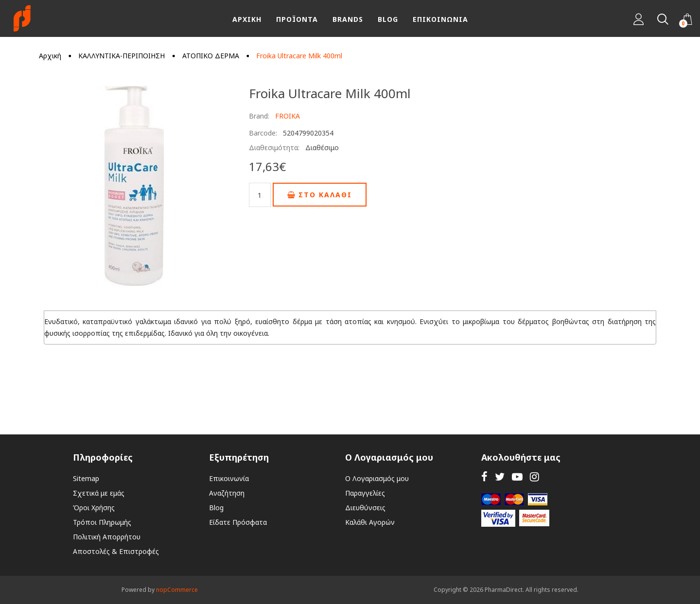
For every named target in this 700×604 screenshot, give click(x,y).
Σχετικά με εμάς (99, 493)
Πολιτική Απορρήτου (107, 537)
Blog (216, 508)
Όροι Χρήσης (94, 508)
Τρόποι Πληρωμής (102, 522)
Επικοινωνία (229, 478)
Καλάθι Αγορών (370, 522)
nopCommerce (177, 590)
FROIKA (288, 116)
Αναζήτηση (227, 493)
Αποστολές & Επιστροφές (116, 551)
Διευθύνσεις (365, 508)
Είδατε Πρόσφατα (238, 522)
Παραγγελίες (365, 493)
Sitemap (86, 478)
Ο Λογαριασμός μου (377, 478)
